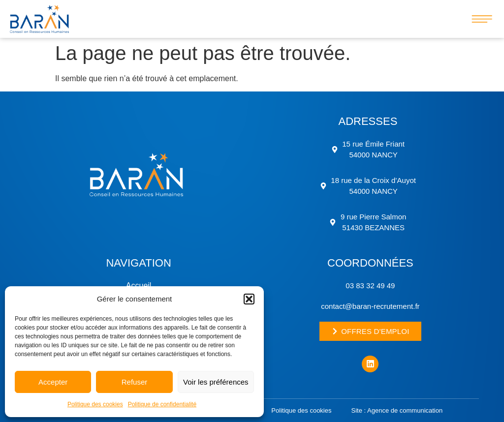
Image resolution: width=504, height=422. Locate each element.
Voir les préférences (216, 382)
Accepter (53, 382)
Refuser (135, 382)
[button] (249, 299)
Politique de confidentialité (162, 404)
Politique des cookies (95, 404)
